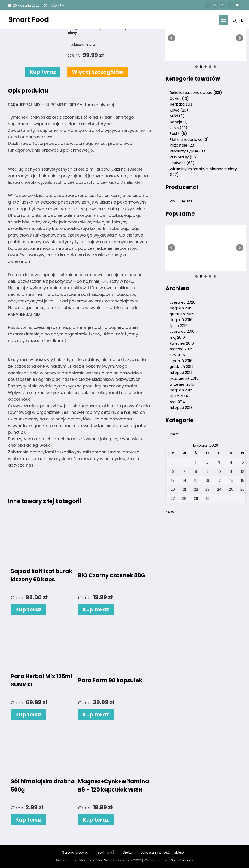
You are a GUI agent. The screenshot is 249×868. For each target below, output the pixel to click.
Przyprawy (184, 157)
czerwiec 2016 (182, 331)
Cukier (179, 99)
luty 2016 (177, 355)
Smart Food (29, 20)
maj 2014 (177, 402)
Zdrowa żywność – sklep (162, 852)
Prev (171, 38)
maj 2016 (177, 337)
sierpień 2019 (181, 308)
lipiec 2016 (179, 326)
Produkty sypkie (188, 151)
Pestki (178, 134)
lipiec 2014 (179, 396)
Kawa (179, 110)
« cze (170, 512)
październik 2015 (184, 378)
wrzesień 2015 (182, 384)
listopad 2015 (181, 373)
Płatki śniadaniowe (189, 140)
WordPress (112, 860)
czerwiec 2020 (183, 302)
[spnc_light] (242, 20)
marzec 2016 (181, 349)
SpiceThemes (182, 860)
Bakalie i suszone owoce (196, 93)
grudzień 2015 (182, 367)
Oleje (178, 128)
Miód (177, 116)
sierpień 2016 (181, 320)
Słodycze (182, 163)
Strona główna (75, 852)
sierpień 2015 (181, 390)
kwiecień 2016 (182, 343)
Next (240, 38)
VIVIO (181, 201)
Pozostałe (183, 145)
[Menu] (223, 20)
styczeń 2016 (181, 361)
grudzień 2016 (182, 314)
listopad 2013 (181, 408)
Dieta (174, 434)
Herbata (181, 104)
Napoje (179, 122)
